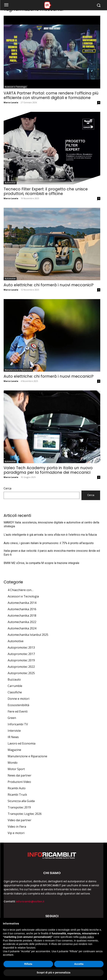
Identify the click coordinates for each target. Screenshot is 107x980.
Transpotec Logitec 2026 (25, 814)
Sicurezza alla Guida (21, 801)
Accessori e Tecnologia (16, 87)
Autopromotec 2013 (21, 647)
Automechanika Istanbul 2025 (28, 635)
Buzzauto (14, 679)
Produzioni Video (19, 782)
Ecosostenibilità (18, 705)
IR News (13, 737)
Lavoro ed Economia (22, 743)
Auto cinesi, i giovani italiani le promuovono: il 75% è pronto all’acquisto (49, 543)
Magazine (14, 750)
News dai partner (20, 775)
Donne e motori (19, 699)
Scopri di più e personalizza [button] (53, 973)
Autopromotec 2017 (21, 654)
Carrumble (15, 686)
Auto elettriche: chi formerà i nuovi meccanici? (49, 285)
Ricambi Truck (17, 795)
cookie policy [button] (86, 937)
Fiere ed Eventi (18, 711)
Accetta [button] (79, 964)
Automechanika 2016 (22, 609)
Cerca (7, 488)
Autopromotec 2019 (21, 660)
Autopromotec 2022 (21, 667)
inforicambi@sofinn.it (30, 901)
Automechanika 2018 (22, 616)
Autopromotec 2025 (21, 673)
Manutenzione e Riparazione (18, 370)
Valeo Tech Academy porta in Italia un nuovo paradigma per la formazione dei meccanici (48, 470)
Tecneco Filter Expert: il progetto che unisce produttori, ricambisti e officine (46, 191)
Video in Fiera (17, 827)
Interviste (14, 731)
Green (12, 718)
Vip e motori (16, 833)
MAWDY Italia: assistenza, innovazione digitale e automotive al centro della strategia (51, 524)
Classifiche (15, 692)
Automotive (10, 183)
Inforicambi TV (18, 724)
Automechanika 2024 (22, 628)
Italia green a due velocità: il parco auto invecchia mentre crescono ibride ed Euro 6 (52, 553)
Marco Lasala (11, 102)
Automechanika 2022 (22, 622)
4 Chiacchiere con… (21, 590)
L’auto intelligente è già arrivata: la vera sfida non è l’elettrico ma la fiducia (50, 535)
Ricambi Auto (17, 788)
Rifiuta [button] (28, 964)
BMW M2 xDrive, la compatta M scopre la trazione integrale (41, 563)
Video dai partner (20, 820)
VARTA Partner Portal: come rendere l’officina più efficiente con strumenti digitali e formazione (51, 95)
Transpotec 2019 (19, 807)
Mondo (13, 763)
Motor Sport (16, 769)
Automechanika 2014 (22, 603)
